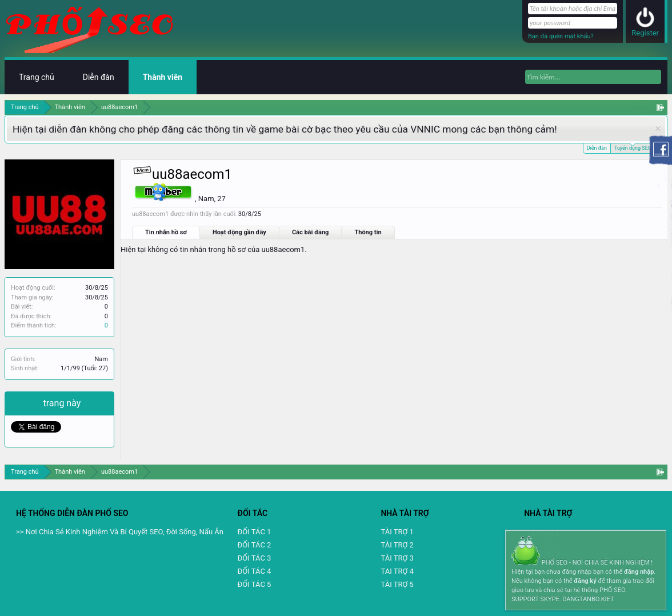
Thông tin (368, 232)
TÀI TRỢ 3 (397, 558)
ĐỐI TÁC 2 (255, 545)
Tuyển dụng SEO (633, 147)
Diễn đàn (597, 148)
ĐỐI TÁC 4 (255, 571)
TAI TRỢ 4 (397, 571)
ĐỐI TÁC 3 (255, 558)
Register (645, 33)
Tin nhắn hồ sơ (166, 232)
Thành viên (163, 77)
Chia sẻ (27, 403)
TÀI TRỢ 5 (397, 584)
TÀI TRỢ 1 (397, 532)
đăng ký (585, 581)
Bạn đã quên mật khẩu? (561, 36)
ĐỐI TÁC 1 (255, 532)
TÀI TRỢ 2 (397, 545)
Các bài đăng (311, 232)
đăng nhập (639, 572)
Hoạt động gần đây (239, 232)
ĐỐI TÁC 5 (255, 584)
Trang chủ (37, 77)
